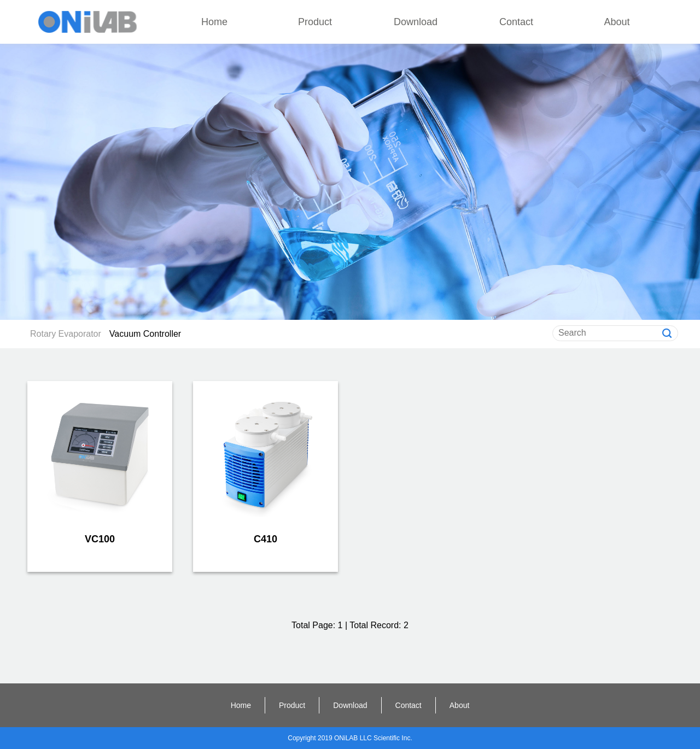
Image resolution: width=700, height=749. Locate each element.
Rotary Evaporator (66, 334)
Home (214, 22)
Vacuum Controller (145, 334)
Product (315, 22)
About (617, 22)
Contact (516, 22)
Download (416, 22)
